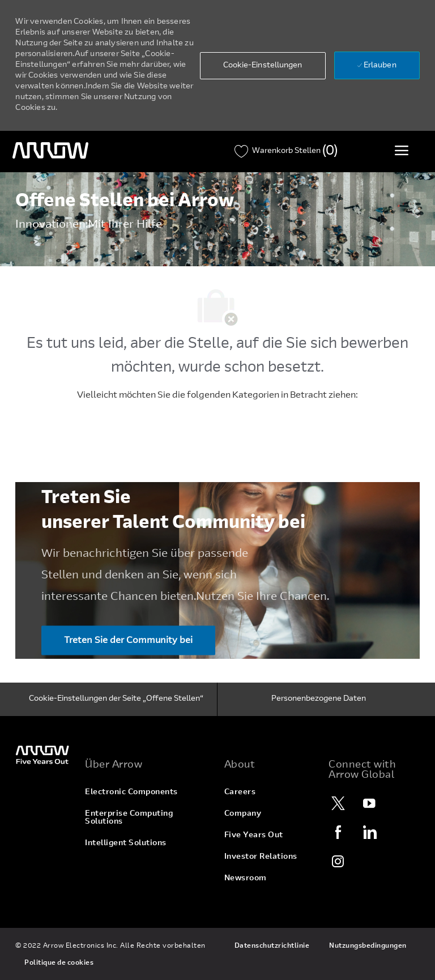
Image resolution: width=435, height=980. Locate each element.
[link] (43, 754)
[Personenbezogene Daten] (319, 700)
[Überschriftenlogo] (50, 151)
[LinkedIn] (369, 832)
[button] (263, 66)
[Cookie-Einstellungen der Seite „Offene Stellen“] (116, 700)
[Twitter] (338, 803)
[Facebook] (338, 832)
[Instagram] (338, 861)
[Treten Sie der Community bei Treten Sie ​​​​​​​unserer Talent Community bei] (128, 640)
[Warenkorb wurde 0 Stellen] (286, 152)
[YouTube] (369, 803)
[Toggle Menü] (402, 150)
